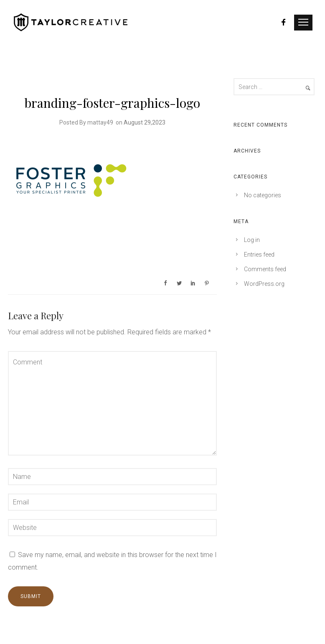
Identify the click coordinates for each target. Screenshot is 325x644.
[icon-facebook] (284, 22)
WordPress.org (264, 284)
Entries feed (259, 255)
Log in (252, 240)
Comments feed (265, 269)
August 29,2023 (145, 122)
